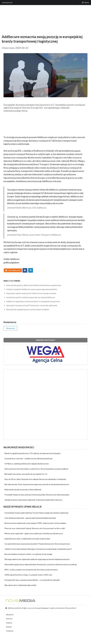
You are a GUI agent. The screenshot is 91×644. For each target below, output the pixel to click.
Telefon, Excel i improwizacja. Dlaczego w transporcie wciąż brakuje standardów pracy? (38, 549)
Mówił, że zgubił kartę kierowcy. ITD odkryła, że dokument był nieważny (33, 453)
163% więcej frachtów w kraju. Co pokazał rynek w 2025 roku (28, 575)
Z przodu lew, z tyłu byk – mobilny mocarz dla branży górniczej (28, 458)
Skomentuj (10, 328)
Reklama (9, 627)
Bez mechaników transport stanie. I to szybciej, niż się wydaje (28, 554)
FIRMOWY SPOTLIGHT (46, 340)
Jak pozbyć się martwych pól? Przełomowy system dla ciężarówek (30, 305)
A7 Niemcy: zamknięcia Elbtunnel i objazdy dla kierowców (27, 464)
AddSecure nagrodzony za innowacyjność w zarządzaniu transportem (32, 301)
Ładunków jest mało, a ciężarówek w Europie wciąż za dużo (27, 539)
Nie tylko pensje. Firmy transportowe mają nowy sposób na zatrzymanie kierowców (37, 484)
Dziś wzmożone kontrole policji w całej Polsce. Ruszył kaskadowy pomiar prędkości (36, 469)
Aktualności (10, 615)
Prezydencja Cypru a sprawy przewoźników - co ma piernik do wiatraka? (32, 580)
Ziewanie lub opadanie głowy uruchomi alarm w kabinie (26, 309)
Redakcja (9, 623)
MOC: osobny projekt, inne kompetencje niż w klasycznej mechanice (31, 570)
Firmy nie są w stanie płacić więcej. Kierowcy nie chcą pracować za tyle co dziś (35, 528)
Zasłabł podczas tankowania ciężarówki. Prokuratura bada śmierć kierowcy (33, 500)
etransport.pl (7, 2)
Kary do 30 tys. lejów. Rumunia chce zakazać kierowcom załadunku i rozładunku (35, 479)
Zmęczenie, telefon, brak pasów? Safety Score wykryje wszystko (30, 293)
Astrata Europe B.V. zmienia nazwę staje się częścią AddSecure (29, 297)
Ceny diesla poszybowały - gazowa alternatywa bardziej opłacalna (30, 518)
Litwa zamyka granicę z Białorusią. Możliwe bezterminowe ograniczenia (32, 285)
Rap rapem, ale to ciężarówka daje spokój (20, 585)
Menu (85, 2)
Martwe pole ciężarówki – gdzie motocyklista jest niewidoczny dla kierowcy (34, 533)
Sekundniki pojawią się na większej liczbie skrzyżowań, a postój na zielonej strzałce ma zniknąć (41, 564)
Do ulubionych (13, 270)
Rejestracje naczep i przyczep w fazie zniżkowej (23, 489)
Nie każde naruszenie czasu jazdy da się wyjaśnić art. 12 (26, 474)
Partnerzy (9, 619)
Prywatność (10, 631)
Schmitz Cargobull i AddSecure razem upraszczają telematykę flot (30, 289)
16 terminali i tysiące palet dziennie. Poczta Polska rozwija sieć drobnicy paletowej (36, 513)
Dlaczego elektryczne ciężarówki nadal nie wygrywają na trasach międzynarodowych (37, 559)
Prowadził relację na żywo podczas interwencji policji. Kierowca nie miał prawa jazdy (37, 495)
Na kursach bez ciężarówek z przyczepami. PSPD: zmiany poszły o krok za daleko (35, 523)
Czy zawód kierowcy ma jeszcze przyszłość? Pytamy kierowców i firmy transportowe (37, 544)
